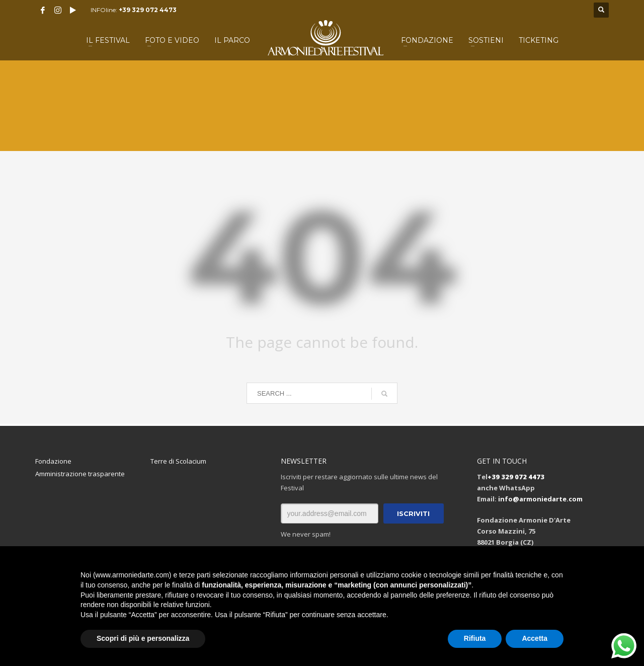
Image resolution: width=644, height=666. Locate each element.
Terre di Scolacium (178, 461)
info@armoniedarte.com (540, 499)
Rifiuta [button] (475, 638)
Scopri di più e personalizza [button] (143, 638)
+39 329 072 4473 (148, 10)
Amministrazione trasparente (80, 474)
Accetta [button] (535, 638)
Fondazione (53, 461)
